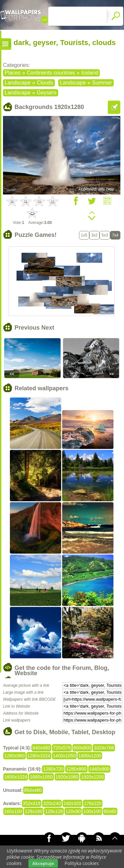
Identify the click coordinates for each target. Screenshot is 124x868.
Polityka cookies (82, 863)
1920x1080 (67, 777)
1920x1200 (92, 777)
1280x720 (53, 769)
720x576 (62, 748)
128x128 (54, 811)
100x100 (92, 811)
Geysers (47, 93)
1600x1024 (16, 777)
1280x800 (76, 769)
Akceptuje (43, 863)
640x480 (41, 748)
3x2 (94, 235)
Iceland (90, 73)
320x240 (52, 803)
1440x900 (100, 769)
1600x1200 (90, 756)
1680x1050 (41, 777)
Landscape (18, 83)
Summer (102, 83)
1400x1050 (64, 756)
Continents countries (51, 73)
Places (13, 73)
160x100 (13, 811)
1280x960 (15, 756)
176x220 (93, 803)
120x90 (73, 811)
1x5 (84, 235)
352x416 (32, 803)
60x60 (110, 811)
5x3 (105, 235)
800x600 (82, 748)
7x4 (115, 235)
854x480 (33, 790)
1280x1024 (39, 756)
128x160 (34, 811)
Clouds (45, 83)
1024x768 (104, 748)
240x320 (72, 803)
